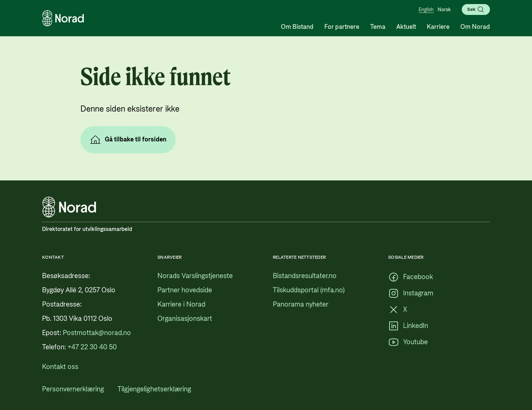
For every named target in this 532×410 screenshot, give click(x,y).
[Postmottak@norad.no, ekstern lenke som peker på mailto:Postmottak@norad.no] (97, 333)
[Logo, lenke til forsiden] (63, 18)
